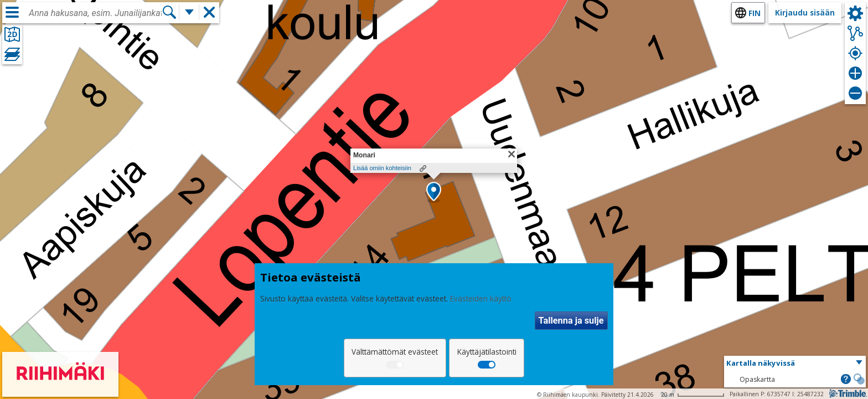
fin (755, 13)
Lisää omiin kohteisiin (382, 168)
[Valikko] (12, 12)
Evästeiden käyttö (481, 298)
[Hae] (169, 12)
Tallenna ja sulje (571, 321)
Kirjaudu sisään (805, 12)
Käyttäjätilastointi (487, 352)
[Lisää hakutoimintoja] (189, 12)
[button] (434, 192)
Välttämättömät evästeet (395, 352)
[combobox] (95, 13)
